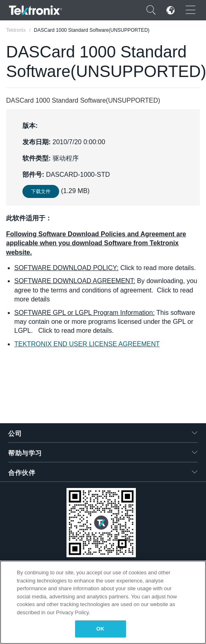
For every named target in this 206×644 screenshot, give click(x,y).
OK (100, 629)
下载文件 (41, 191)
